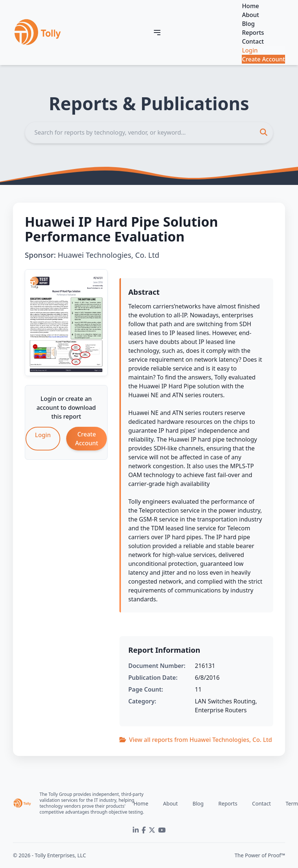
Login (250, 50)
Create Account (263, 59)
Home (250, 6)
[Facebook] (144, 830)
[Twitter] (152, 830)
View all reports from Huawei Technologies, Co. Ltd (196, 740)
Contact (253, 41)
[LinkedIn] (136, 830)
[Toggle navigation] (157, 33)
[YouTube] (162, 830)
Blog (248, 24)
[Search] (149, 132)
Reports (253, 33)
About (250, 15)
